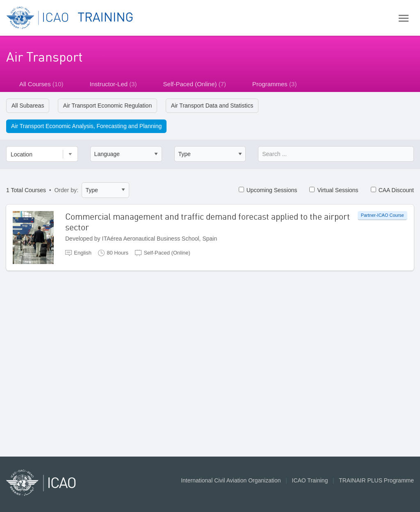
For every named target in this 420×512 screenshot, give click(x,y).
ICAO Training (310, 480)
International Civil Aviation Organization (231, 480)
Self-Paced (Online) (195, 84)
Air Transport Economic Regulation (107, 106)
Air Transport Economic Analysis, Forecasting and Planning (86, 126)
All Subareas (28, 106)
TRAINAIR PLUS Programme (376, 480)
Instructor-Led (113, 84)
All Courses (41, 84)
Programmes (274, 84)
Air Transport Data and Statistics (212, 106)
